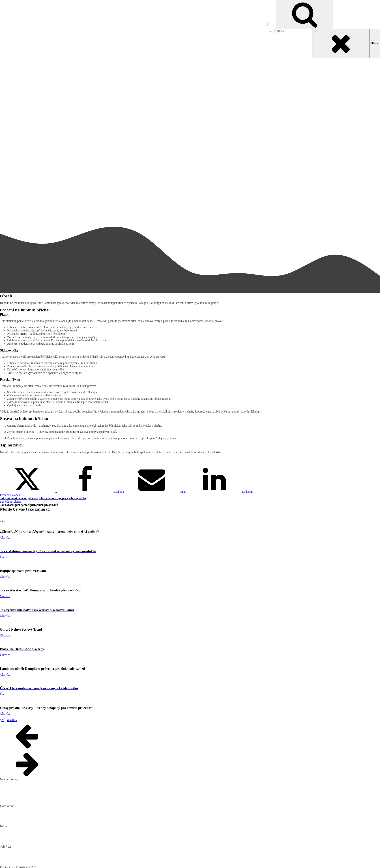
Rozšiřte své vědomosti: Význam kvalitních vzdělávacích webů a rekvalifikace (46, 820)
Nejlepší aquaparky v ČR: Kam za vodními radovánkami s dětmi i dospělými (45, 850)
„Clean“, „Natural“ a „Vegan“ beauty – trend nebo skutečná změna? (39, 829)
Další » (13, 720)
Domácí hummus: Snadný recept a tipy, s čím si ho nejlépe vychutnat (40, 788)
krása (3, 59)
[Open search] (305, 14)
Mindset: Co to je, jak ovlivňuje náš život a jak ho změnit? (34, 815)
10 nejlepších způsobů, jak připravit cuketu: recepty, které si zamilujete (41, 794)
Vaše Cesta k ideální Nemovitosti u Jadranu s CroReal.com (34, 861)
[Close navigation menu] (275, 31)
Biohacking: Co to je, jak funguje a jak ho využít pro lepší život (37, 809)
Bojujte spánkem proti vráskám (18, 841)
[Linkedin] (220, 492)
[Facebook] (91, 492)
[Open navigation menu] (267, 24)
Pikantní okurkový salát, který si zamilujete (25, 783)
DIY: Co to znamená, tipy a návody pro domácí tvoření (32, 856)
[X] (29, 492)
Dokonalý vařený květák (14, 800)
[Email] (156, 492)
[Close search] (341, 43)
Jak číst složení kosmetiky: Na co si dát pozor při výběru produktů (38, 835)
